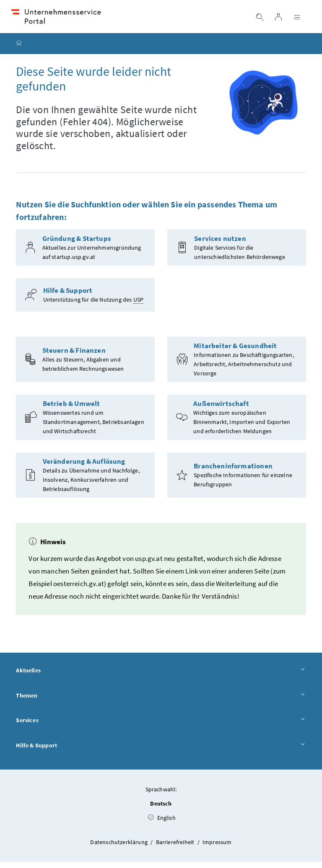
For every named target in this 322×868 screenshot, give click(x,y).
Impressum (217, 848)
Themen (161, 702)
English (162, 824)
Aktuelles (161, 677)
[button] (291, 821)
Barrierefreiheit (176, 848)
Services (161, 727)
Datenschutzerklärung (119, 848)
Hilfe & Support (161, 752)
